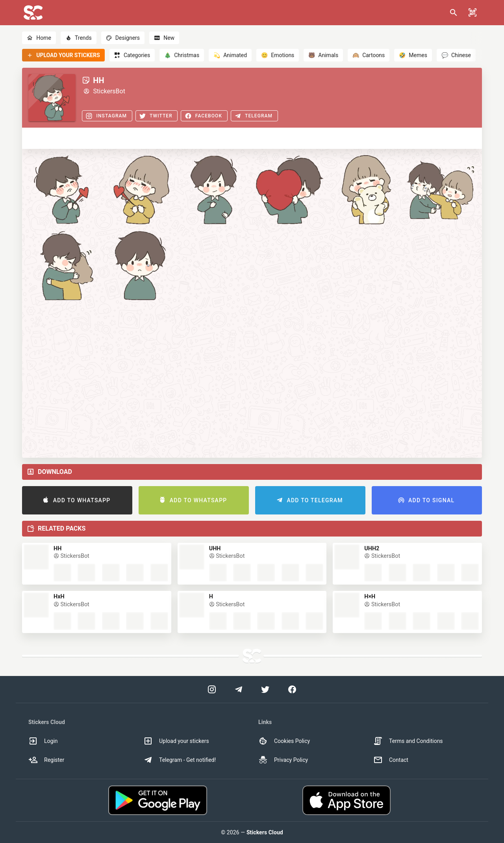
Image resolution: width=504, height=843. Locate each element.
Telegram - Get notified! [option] (180, 760)
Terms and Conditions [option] (408, 741)
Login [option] (43, 741)
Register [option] (46, 760)
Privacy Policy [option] (283, 760)
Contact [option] (391, 760)
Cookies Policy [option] (284, 741)
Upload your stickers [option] (176, 741)
